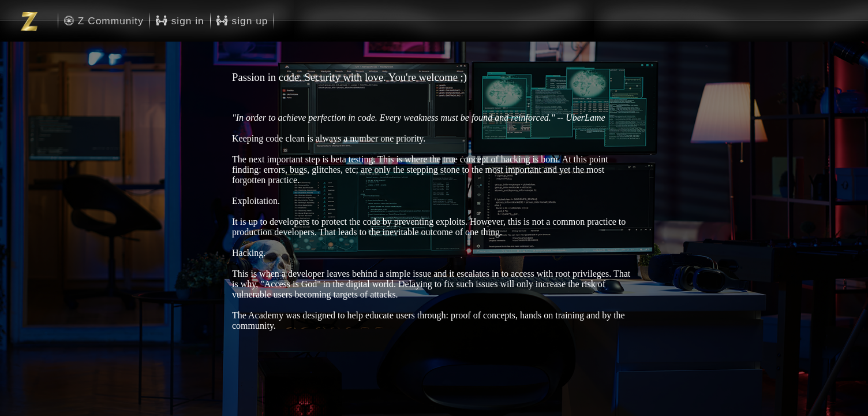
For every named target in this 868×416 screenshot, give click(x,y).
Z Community (104, 21)
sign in (180, 21)
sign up (242, 21)
